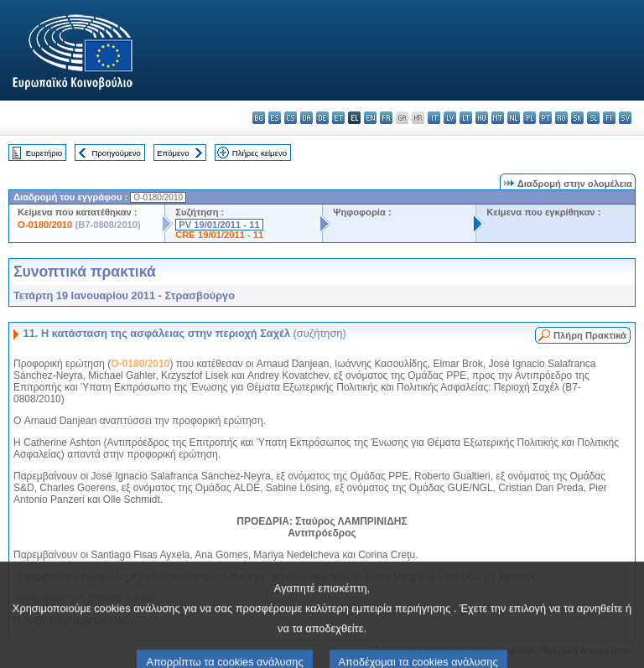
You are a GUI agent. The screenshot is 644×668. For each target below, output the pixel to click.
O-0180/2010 (45, 225)
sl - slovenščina (593, 118)
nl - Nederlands (514, 118)
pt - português (545, 118)
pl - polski (530, 118)
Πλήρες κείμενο (260, 153)
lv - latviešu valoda (450, 118)
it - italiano (434, 118)
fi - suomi (609, 118)
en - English (370, 118)
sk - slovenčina (577, 118)
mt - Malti (498, 118)
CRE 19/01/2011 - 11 (219, 235)
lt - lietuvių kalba (466, 118)
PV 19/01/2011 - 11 (219, 225)
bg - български (259, 118)
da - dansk (306, 118)
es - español (275, 118)
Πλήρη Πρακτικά (590, 335)
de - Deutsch (322, 118)
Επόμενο (173, 153)
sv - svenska (625, 118)
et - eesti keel (338, 118)
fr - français (386, 118)
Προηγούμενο (116, 153)
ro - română (561, 118)
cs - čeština (291, 118)
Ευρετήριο (44, 153)
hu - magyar (482, 118)
